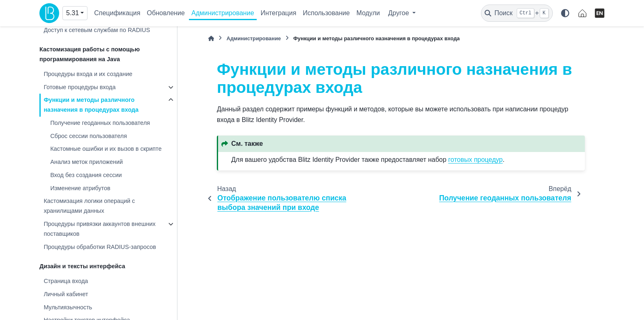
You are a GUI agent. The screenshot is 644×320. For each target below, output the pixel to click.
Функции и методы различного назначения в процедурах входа (91, 105)
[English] (600, 13)
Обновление (166, 13)
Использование (326, 13)
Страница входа (66, 281)
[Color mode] (565, 13)
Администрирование (223, 13)
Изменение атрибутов (80, 188)
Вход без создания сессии (86, 175)
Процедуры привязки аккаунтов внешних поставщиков (99, 229)
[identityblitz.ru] (582, 13)
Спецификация (117, 13)
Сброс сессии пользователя (89, 136)
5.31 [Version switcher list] (72, 13)
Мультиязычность (68, 307)
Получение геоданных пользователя (100, 123)
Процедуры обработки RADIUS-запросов (100, 247)
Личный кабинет (66, 294)
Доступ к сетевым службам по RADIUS (97, 30)
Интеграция (279, 13)
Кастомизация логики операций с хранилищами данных (89, 206)
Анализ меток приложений (86, 162)
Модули (368, 13)
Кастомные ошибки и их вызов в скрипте (106, 149)
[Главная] (211, 38)
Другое (399, 13)
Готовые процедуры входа (79, 87)
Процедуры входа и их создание (88, 74)
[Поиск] (517, 13)
